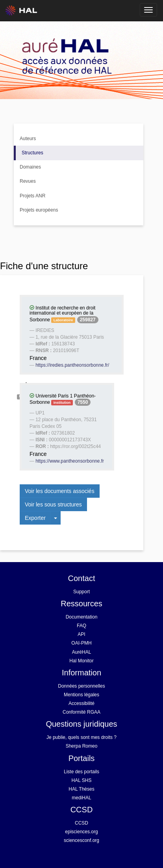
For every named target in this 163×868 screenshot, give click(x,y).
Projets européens (39, 210)
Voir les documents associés (60, 491)
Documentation (82, 617)
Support (81, 592)
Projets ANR (32, 196)
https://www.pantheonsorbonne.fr (70, 461)
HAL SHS (82, 780)
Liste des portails (81, 772)
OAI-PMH (81, 643)
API (81, 634)
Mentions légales (81, 695)
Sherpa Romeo (82, 746)
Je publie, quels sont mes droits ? (81, 737)
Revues (28, 181)
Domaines (30, 167)
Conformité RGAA (81, 712)
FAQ (81, 626)
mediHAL (81, 798)
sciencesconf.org (81, 840)
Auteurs (28, 139)
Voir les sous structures (53, 504)
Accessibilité (81, 703)
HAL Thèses (81, 789)
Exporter (35, 518)
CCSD (81, 823)
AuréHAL (82, 652)
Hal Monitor (81, 661)
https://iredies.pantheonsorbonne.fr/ (72, 365)
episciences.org (81, 832)
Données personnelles (81, 686)
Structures (32, 153)
